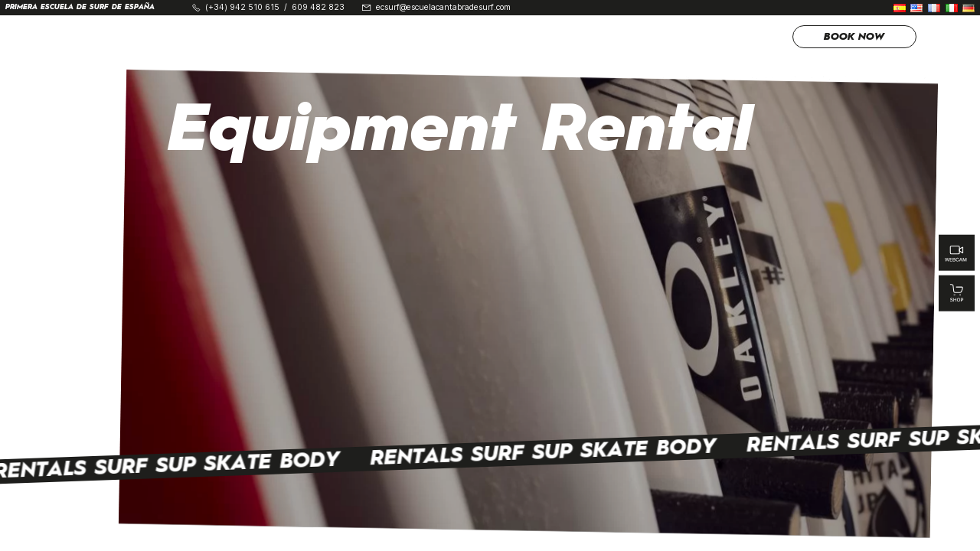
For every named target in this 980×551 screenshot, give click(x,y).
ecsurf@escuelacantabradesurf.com (443, 8)
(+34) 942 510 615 (242, 8)
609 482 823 (318, 8)
